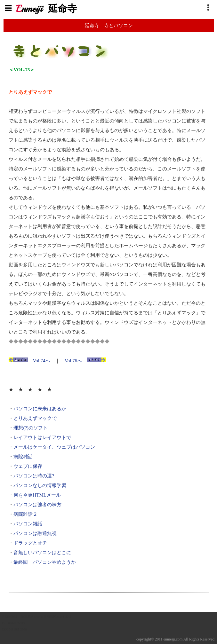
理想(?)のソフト (31, 428)
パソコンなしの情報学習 (40, 485)
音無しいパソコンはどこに (42, 553)
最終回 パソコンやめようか (45, 562)
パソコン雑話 (28, 524)
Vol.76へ (73, 361)
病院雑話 (23, 457)
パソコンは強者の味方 (37, 505)
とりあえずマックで (35, 418)
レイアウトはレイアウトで (42, 437)
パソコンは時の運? (34, 476)
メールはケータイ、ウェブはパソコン (54, 447)
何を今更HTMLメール (37, 495)
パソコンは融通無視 (35, 533)
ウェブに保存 (28, 466)
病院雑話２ (25, 514)
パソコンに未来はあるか (40, 409)
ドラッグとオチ (30, 543)
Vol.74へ (41, 361)
